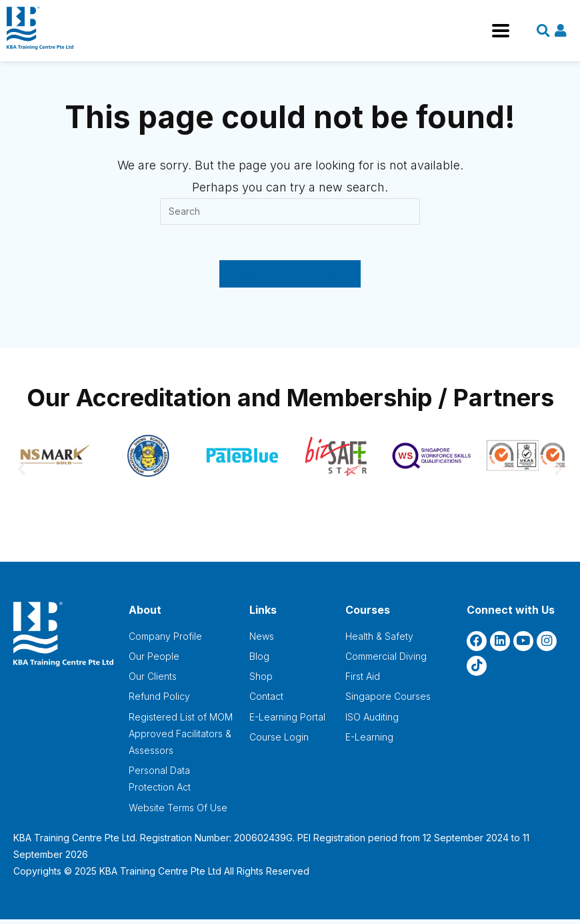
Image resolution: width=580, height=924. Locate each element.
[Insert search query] (290, 211)
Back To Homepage (290, 278)
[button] (22, 473)
